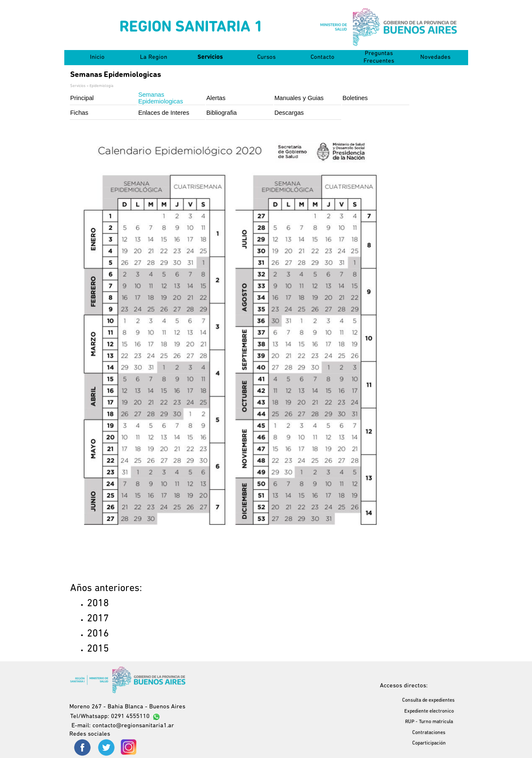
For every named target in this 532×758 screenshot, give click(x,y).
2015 (98, 649)
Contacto (323, 57)
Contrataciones (429, 733)
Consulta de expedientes (428, 700)
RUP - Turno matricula (429, 722)
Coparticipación (429, 743)
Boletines (355, 98)
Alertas (216, 98)
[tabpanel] (133, 619)
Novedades (435, 57)
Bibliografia (222, 113)
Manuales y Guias (299, 98)
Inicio (97, 57)
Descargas (289, 113)
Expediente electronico (429, 711)
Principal (82, 98)
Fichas (79, 113)
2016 (98, 634)
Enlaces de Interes (164, 113)
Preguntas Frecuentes (379, 57)
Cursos (266, 57)
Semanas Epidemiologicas (161, 98)
